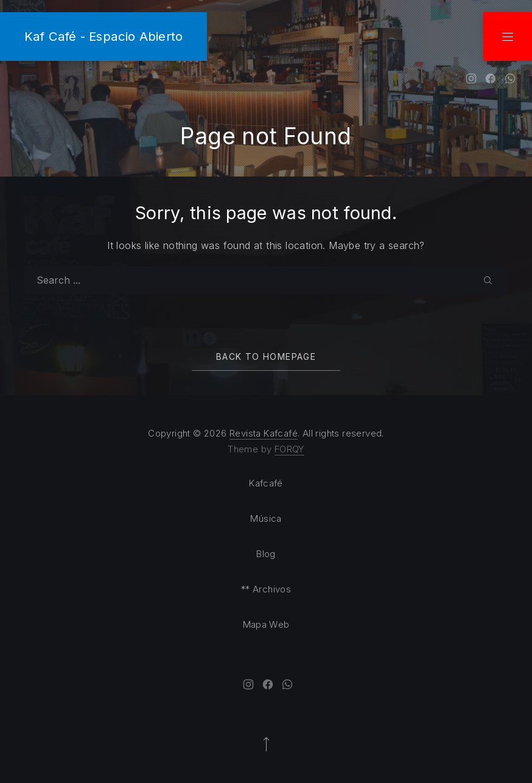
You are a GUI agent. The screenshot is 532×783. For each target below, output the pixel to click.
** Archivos (266, 589)
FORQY (289, 449)
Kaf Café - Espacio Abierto (103, 36)
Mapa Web (266, 624)
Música (266, 518)
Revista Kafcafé (264, 433)
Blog (266, 554)
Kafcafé (266, 483)
